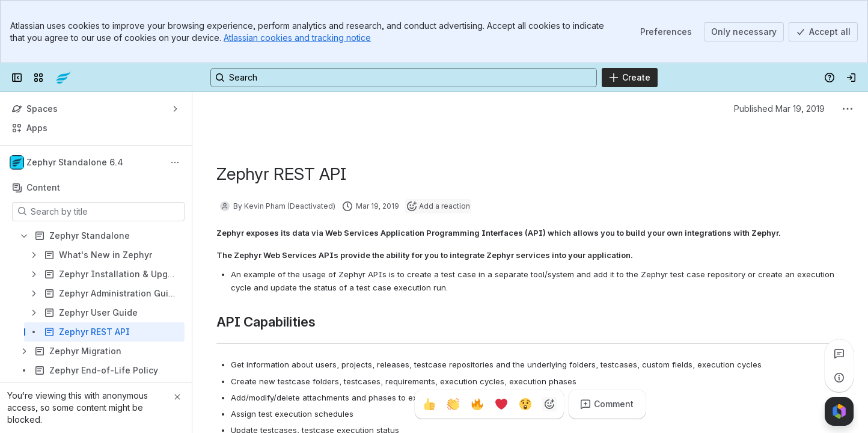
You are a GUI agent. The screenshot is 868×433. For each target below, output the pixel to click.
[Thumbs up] (429, 404)
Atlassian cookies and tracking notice (297, 38)
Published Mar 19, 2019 (779, 109)
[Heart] (501, 404)
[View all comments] (839, 354)
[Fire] (477, 404)
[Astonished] (525, 404)
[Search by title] (105, 212)
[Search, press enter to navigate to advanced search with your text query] (404, 78)
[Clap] (453, 404)
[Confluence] (63, 78)
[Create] (630, 78)
